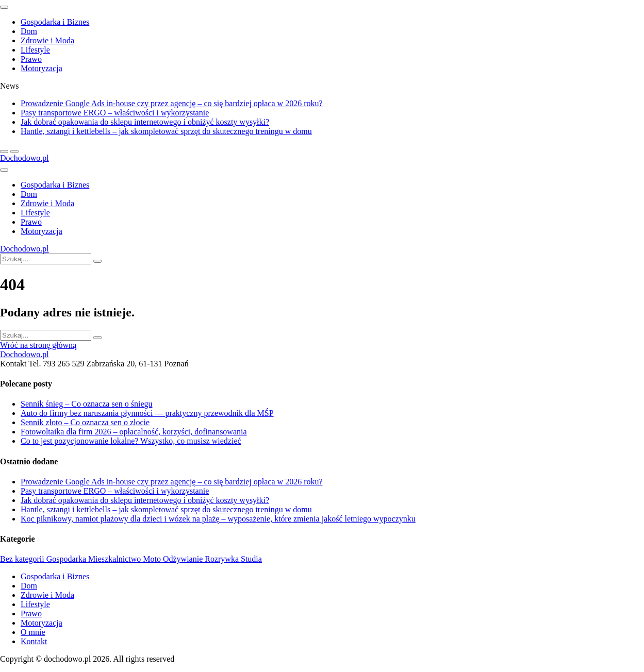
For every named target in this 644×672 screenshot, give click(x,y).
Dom (29, 31)
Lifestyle (35, 50)
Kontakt (34, 641)
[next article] (4, 152)
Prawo (31, 59)
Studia (251, 559)
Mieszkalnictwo (115, 559)
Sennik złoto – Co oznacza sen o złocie (85, 422)
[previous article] (14, 152)
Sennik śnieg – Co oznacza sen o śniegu (87, 404)
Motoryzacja (42, 68)
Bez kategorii (23, 559)
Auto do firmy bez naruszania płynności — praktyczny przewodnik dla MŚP (147, 413)
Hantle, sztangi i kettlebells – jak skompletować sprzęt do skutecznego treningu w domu (166, 131)
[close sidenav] (4, 7)
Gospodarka (67, 559)
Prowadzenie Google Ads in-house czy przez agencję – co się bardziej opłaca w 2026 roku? (172, 103)
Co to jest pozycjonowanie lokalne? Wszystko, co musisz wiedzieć (131, 441)
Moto (153, 559)
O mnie (33, 632)
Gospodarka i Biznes (55, 22)
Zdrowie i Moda (47, 40)
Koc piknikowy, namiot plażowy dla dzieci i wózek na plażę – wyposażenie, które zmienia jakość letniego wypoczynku (218, 519)
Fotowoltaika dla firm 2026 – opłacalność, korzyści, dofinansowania (134, 432)
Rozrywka (223, 559)
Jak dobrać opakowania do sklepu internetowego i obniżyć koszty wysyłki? (145, 122)
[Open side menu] (4, 170)
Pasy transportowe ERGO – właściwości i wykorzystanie (115, 113)
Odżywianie (184, 559)
